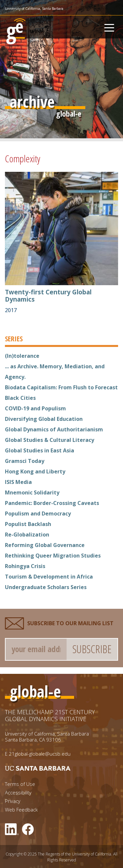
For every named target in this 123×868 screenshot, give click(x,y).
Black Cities (20, 398)
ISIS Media (18, 482)
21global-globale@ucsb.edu (40, 754)
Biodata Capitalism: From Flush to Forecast (61, 387)
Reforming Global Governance (45, 545)
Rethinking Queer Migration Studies (53, 556)
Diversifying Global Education (44, 419)
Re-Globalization (27, 535)
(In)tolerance (22, 356)
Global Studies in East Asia (40, 450)
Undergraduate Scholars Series (46, 587)
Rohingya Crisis (25, 566)
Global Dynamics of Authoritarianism (54, 429)
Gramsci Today (25, 461)
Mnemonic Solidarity (32, 492)
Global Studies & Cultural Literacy (50, 440)
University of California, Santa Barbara (34, 9)
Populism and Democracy (38, 514)
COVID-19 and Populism (35, 408)
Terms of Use (20, 784)
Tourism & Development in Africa (49, 577)
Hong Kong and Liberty (35, 471)
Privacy (13, 801)
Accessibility (18, 793)
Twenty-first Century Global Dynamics (48, 296)
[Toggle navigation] (109, 27)
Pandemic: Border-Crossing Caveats (52, 503)
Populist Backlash (28, 524)
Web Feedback (21, 810)
